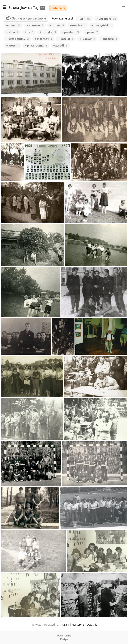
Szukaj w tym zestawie (29, 18)
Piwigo (64, 639)
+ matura (109, 39)
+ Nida (12, 32)
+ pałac (91, 32)
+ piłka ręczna (36, 45)
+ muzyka (48, 32)
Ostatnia (92, 625)
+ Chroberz (106, 19)
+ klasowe (35, 25)
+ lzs (29, 32)
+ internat (43, 39)
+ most (12, 45)
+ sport (13, 25)
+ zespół (60, 45)
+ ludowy (87, 39)
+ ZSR (84, 19)
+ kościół (66, 39)
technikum (58, 8)
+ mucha (78, 25)
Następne (78, 625)
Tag (36, 7)
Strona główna (20, 7)
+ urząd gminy (17, 39)
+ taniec (57, 25)
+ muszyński (101, 25)
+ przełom (70, 32)
